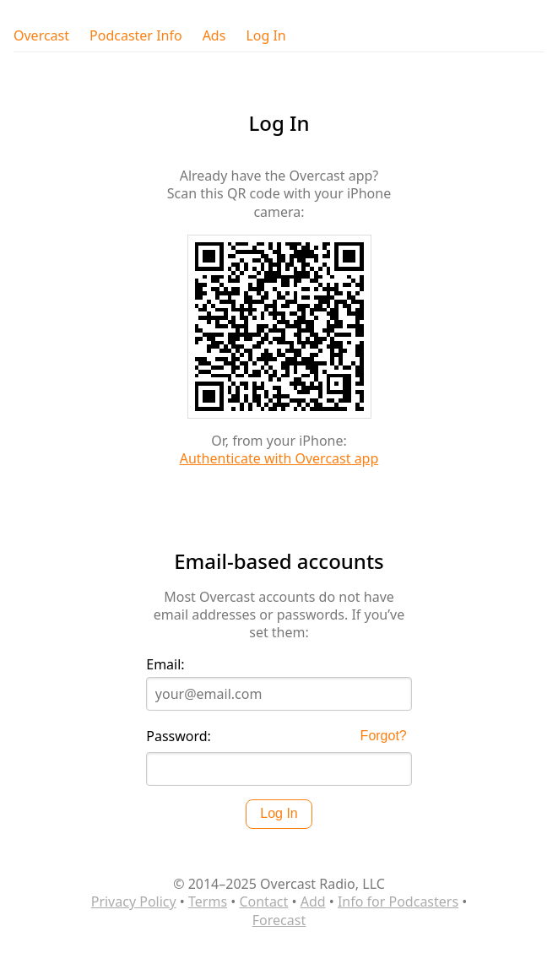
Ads (214, 36)
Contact (263, 901)
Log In (265, 36)
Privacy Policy (134, 901)
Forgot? (384, 736)
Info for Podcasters (398, 901)
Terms (208, 901)
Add (313, 901)
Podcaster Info (136, 36)
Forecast (279, 920)
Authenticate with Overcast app (279, 458)
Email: (165, 665)
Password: (179, 736)
